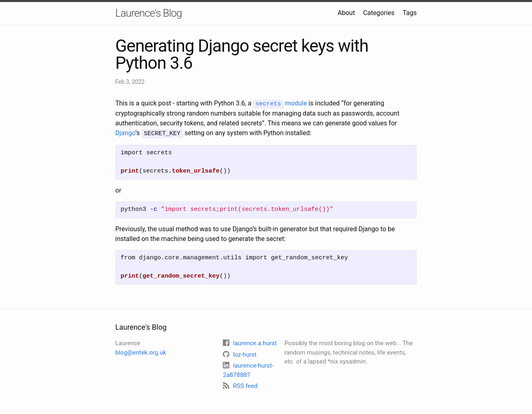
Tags (410, 13)
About (346, 13)
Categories (379, 13)
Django (125, 133)
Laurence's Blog (149, 13)
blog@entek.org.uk (141, 351)
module (280, 103)
